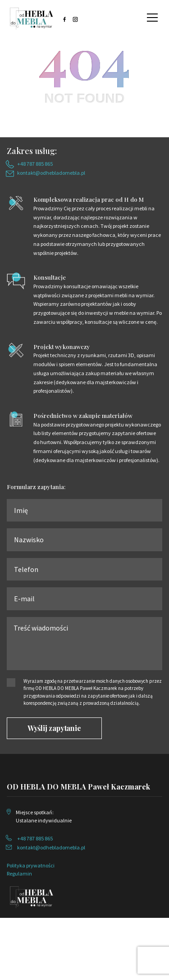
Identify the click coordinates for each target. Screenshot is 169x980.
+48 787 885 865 (35, 164)
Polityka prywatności (31, 865)
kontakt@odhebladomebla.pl (51, 173)
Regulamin (19, 873)
